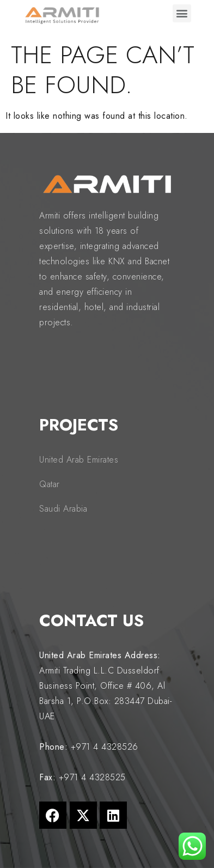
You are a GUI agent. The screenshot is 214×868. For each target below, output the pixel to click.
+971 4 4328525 (92, 777)
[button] (182, 13)
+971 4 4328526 (105, 747)
